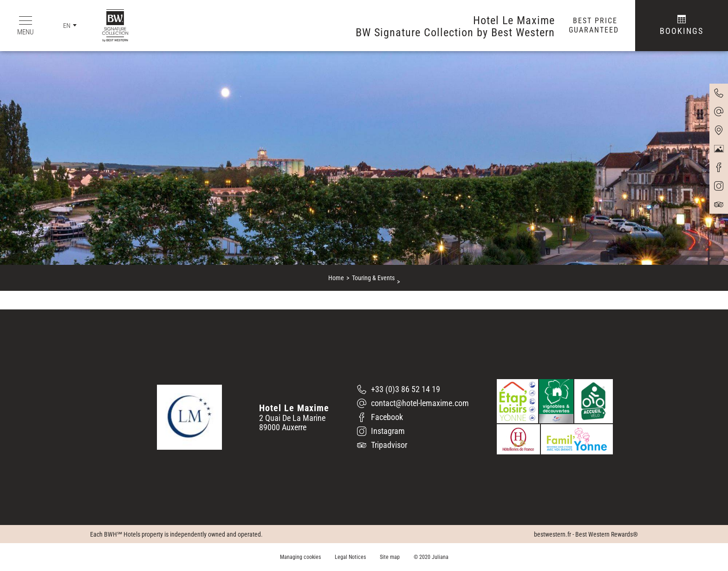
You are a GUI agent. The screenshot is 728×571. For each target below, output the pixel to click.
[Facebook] (413, 417)
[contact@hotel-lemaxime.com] (413, 403)
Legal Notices (350, 557)
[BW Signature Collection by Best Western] (108, 26)
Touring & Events (373, 278)
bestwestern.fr (552, 534)
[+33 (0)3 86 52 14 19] (413, 389)
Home (336, 278)
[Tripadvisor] (413, 445)
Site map (390, 557)
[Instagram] (413, 431)
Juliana (440, 557)
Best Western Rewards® (607, 534)
